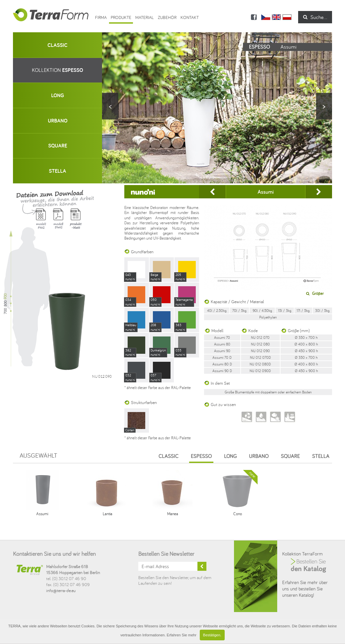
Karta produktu (75, 223)
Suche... (315, 17)
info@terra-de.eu (61, 590)
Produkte (121, 17)
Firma (101, 17)
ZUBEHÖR (167, 17)
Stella (321, 456)
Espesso (201, 456)
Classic (169, 456)
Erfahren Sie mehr (182, 635)
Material (145, 17)
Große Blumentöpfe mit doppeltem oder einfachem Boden (268, 392)
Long (230, 456)
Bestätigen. (212, 635)
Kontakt (190, 17)
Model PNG (41, 223)
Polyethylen (268, 317)
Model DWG (58, 223)
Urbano (259, 456)
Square (290, 456)
